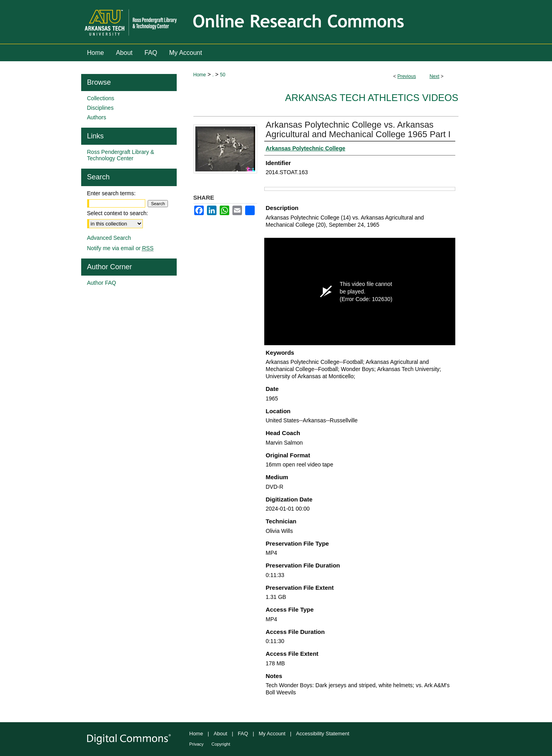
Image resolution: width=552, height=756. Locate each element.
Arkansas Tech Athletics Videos (372, 98)
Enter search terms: (111, 193)
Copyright (221, 744)
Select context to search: (118, 213)
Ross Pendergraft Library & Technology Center (121, 155)
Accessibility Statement (323, 734)
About (220, 734)
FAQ (243, 734)
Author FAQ (102, 283)
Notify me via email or (120, 248)
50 (223, 75)
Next (434, 76)
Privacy (197, 744)
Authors (97, 117)
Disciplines (100, 108)
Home (200, 75)
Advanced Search (109, 238)
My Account (272, 734)
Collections (101, 98)
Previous (407, 76)
